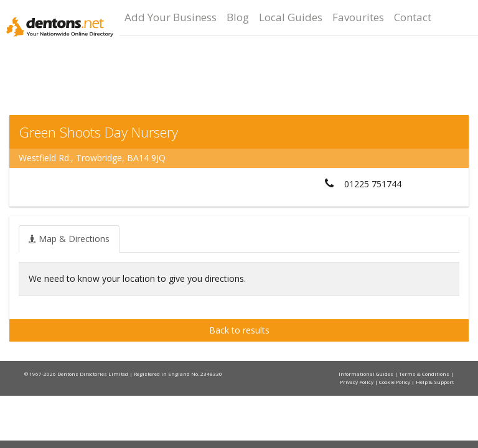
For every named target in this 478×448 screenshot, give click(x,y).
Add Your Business (171, 17)
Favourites (358, 17)
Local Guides (291, 17)
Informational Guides (367, 374)
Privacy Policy (357, 382)
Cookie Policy (395, 382)
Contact (413, 17)
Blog (238, 17)
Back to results (239, 330)
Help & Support (435, 382)
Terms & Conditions (425, 374)
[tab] (69, 239)
